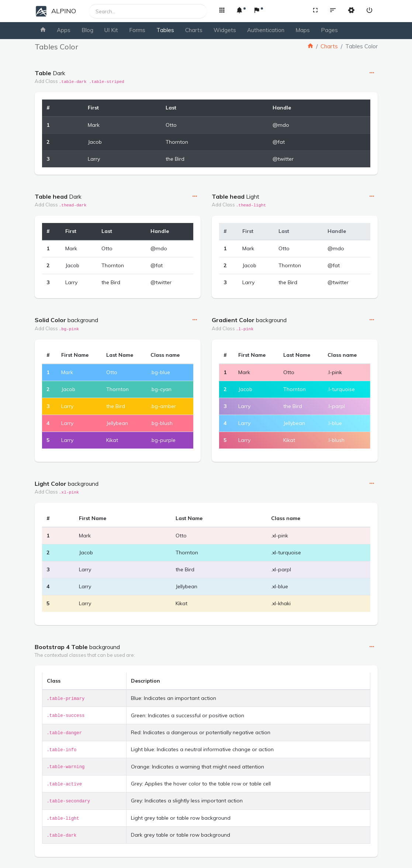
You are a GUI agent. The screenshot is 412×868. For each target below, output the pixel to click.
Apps (64, 30)
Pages (329, 30)
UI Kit (111, 30)
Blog (87, 30)
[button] (222, 11)
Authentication (266, 30)
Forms (137, 30)
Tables (165, 30)
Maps (303, 30)
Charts (194, 30)
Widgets (225, 30)
